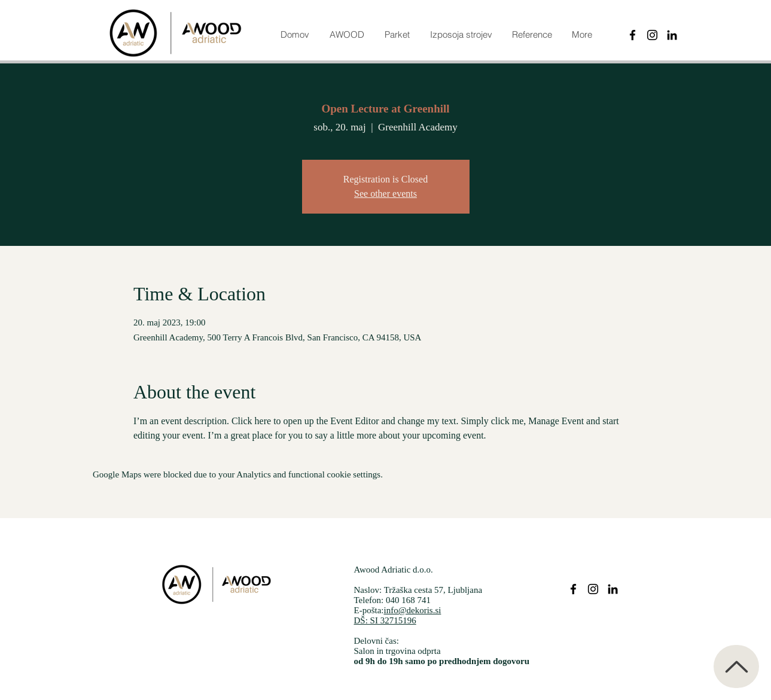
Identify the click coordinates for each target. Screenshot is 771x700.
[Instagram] (652, 35)
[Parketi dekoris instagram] (593, 589)
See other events (385, 194)
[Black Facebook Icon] (633, 35)
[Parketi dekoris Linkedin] (613, 589)
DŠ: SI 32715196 (385, 620)
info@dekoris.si (413, 610)
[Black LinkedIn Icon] (672, 35)
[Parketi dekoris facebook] (573, 589)
